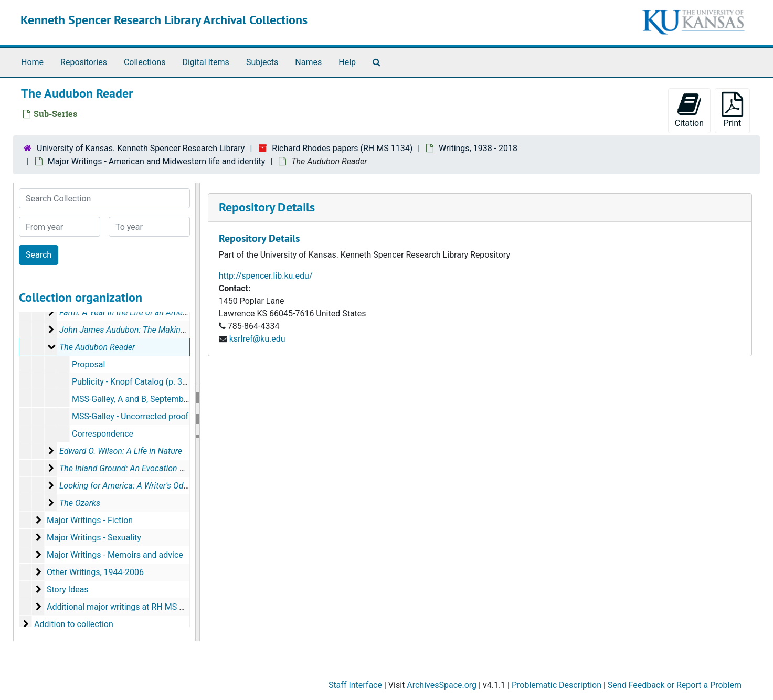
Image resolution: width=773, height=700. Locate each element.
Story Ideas (68, 590)
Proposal (88, 364)
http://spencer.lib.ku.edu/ (266, 276)
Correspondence (103, 434)
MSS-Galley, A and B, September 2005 (142, 399)
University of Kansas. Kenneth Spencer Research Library (141, 148)
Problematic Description (557, 685)
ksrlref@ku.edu (257, 339)
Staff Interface (355, 685)
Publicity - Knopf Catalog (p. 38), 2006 (142, 382)
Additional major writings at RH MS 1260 (122, 607)
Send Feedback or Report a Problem (675, 685)
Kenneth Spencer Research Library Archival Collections (164, 20)
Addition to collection (74, 624)
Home (32, 62)
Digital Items (205, 62)
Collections (145, 62)
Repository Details (267, 207)
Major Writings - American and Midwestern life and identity (157, 161)
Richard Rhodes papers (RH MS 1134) (342, 148)
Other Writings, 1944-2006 (95, 572)
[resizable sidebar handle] (197, 412)
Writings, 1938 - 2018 (478, 148)
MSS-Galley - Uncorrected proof (130, 416)
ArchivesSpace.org (442, 685)
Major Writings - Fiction (90, 520)
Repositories (84, 62)
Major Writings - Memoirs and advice (115, 555)
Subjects (262, 62)
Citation (689, 110)
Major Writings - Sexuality (94, 538)
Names (308, 62)
